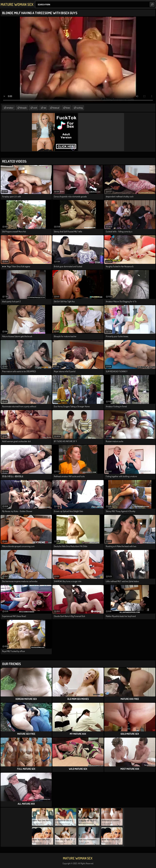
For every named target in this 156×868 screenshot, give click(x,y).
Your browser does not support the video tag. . (78, 60)
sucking (80, 108)
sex (45, 108)
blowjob (23, 108)
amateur (10, 108)
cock (35, 108)
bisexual (56, 108)
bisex (68, 108)
